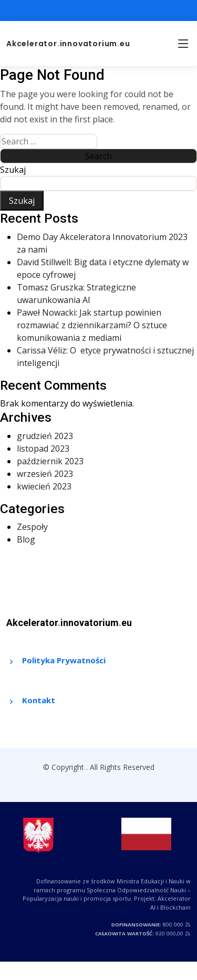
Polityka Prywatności (64, 660)
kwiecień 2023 (44, 486)
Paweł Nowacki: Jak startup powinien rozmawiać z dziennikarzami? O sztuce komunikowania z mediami (92, 325)
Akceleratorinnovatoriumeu (68, 44)
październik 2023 (50, 461)
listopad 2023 (43, 449)
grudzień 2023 (45, 436)
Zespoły (32, 527)
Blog (26, 539)
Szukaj (13, 170)
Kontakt (39, 700)
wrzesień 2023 (45, 474)
